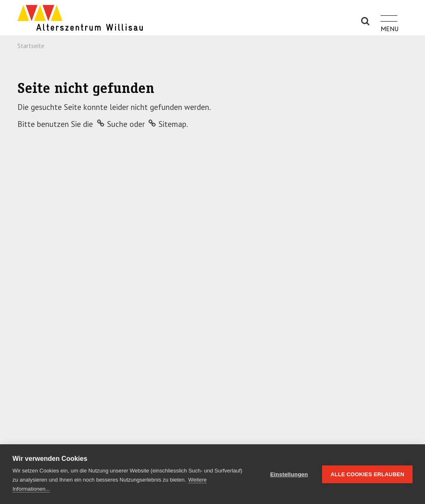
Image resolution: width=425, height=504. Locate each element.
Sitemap (172, 124)
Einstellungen (289, 474)
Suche (117, 124)
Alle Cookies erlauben (367, 474)
